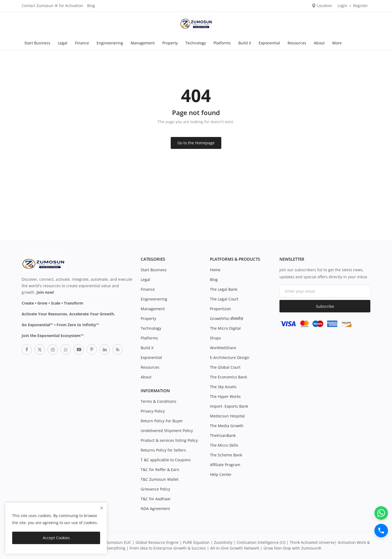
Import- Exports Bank (229, 406)
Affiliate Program (225, 465)
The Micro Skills (224, 445)
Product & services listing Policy (169, 440)
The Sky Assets (223, 387)
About (319, 43)
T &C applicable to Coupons (166, 460)
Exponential (269, 43)
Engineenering (110, 43)
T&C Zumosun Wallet (160, 479)
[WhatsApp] (381, 513)
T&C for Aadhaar (156, 499)
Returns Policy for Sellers (163, 450)
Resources (297, 43)
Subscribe (325, 306)
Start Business (37, 43)
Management (143, 43)
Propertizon (220, 309)
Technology (196, 43)
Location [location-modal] (322, 6)
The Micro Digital (225, 328)
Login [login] (342, 6)
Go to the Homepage (196, 143)
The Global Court (225, 367)
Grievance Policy (155, 489)
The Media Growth (227, 426)
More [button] (337, 43)
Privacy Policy (153, 411)
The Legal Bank (224, 289)
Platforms (222, 43)
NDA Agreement (155, 509)
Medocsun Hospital (227, 416)
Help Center (221, 474)
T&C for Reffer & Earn (160, 470)
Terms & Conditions (159, 401)
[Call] (381, 531)
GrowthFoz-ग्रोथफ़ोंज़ (226, 318)
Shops (215, 338)
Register (360, 6)
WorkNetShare (223, 348)
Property (170, 43)
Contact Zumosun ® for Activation (52, 6)
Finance (82, 43)
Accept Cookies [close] (56, 538)
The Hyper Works (225, 396)
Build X (245, 43)
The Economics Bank (228, 377)
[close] (102, 508)
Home (215, 270)
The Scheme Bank (226, 455)
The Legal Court (224, 299)
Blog (91, 6)
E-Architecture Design (230, 357)
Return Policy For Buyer (162, 421)
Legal (63, 43)
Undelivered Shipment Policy (167, 431)
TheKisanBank (223, 435)
